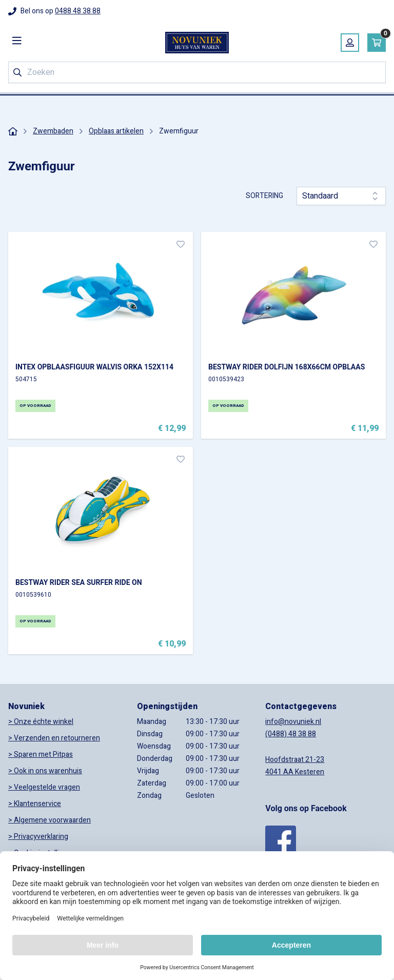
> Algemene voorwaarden (50, 820)
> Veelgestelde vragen (44, 787)
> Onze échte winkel (41, 722)
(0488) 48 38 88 (291, 734)
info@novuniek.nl (293, 722)
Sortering (264, 196)
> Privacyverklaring (38, 837)
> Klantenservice (35, 804)
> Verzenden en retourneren (54, 738)
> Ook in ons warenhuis (45, 771)
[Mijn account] (350, 43)
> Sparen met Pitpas (41, 754)
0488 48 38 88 (78, 11)
